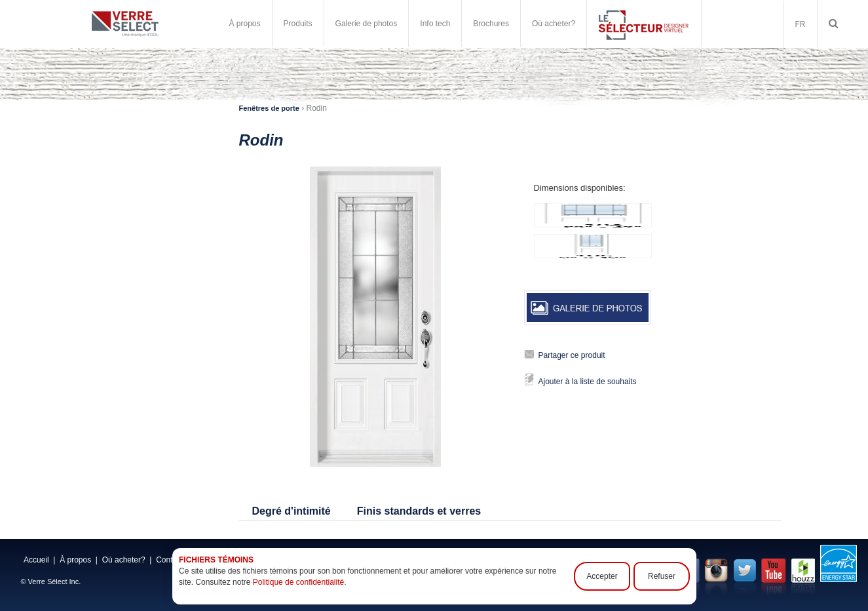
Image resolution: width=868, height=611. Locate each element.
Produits (298, 24)
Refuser (661, 576)
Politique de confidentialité (298, 582)
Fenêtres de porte (269, 108)
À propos (245, 24)
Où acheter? (554, 24)
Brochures (491, 24)
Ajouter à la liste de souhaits (588, 382)
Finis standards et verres (419, 511)
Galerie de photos (367, 24)
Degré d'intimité (292, 511)
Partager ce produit (572, 355)
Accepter (602, 576)
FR (801, 24)
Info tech (435, 24)
